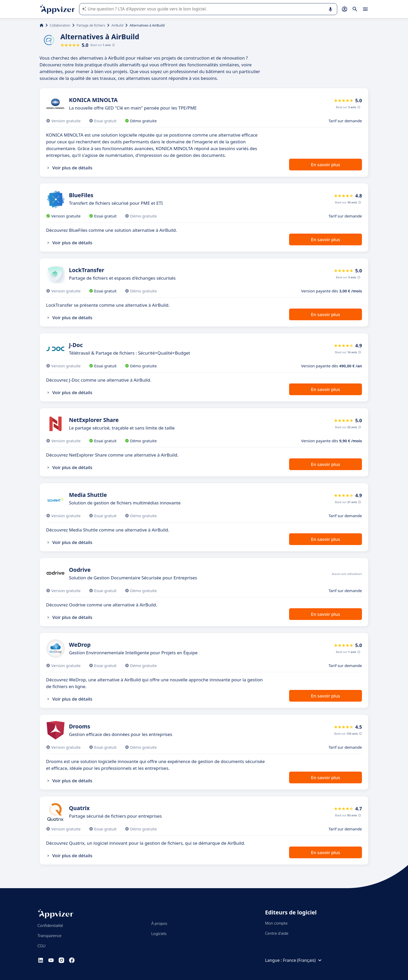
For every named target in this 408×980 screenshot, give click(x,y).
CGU (42, 946)
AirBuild (117, 25)
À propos (159, 923)
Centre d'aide (277, 933)
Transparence (49, 936)
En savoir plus (326, 165)
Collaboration (60, 25)
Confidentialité (50, 925)
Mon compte (276, 923)
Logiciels (159, 933)
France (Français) (303, 960)
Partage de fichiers (91, 25)
